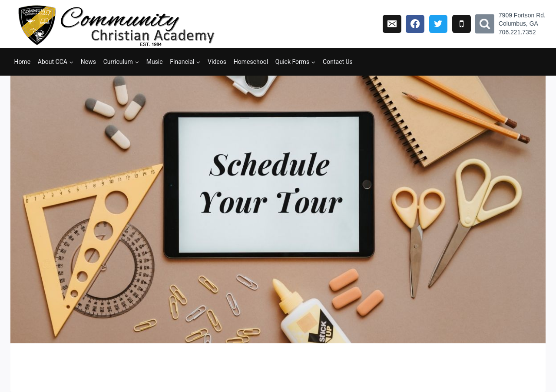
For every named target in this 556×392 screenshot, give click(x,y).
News (88, 62)
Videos (217, 62)
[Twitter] (439, 24)
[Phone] (462, 24)
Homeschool (251, 62)
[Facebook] (415, 24)
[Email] (392, 24)
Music (155, 62)
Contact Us (338, 62)
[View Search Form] (485, 24)
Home (22, 62)
